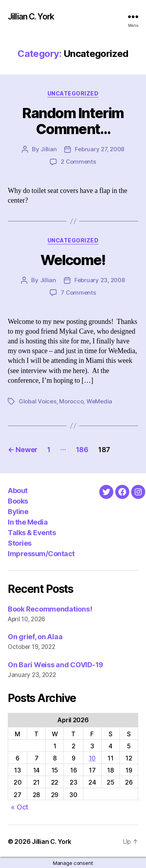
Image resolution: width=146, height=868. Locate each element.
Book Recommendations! (50, 609)
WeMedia (99, 401)
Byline (18, 512)
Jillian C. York (31, 17)
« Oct (20, 807)
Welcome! (73, 260)
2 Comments (78, 162)
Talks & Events (32, 533)
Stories (20, 543)
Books (18, 501)
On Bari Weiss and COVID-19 (55, 665)
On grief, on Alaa (35, 637)
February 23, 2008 (100, 280)
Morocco (71, 401)
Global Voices (38, 401)
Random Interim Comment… (73, 121)
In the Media (28, 522)
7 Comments (78, 293)
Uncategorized (73, 93)
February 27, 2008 (99, 149)
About (18, 491)
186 (82, 450)
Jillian (48, 149)
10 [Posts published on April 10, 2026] (92, 758)
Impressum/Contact (41, 554)
